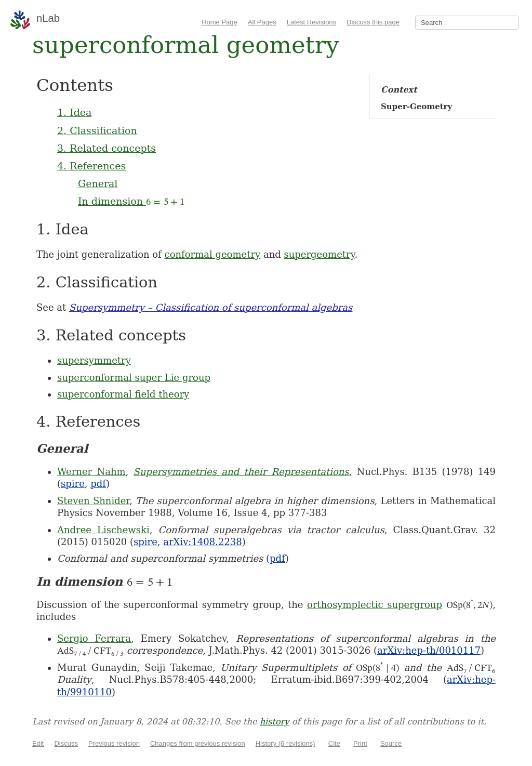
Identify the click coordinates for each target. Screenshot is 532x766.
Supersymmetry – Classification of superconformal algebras (211, 307)
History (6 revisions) (285, 743)
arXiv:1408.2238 (202, 542)
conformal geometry (213, 254)
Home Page (220, 22)
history (275, 722)
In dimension (131, 201)
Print (360, 743)
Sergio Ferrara (94, 638)
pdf (98, 484)
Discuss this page (373, 22)
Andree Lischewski (103, 530)
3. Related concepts (107, 148)
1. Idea (74, 112)
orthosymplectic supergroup (375, 605)
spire (73, 484)
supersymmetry (94, 360)
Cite (334, 743)
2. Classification (97, 130)
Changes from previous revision (198, 743)
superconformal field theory (123, 394)
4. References (91, 166)
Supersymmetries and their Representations (241, 472)
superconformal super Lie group (134, 378)
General (98, 183)
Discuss (66, 743)
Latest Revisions (311, 22)
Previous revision (114, 743)
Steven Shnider (93, 501)
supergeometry (319, 254)
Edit (38, 743)
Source (391, 743)
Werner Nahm (91, 472)
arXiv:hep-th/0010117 (429, 650)
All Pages (262, 22)
